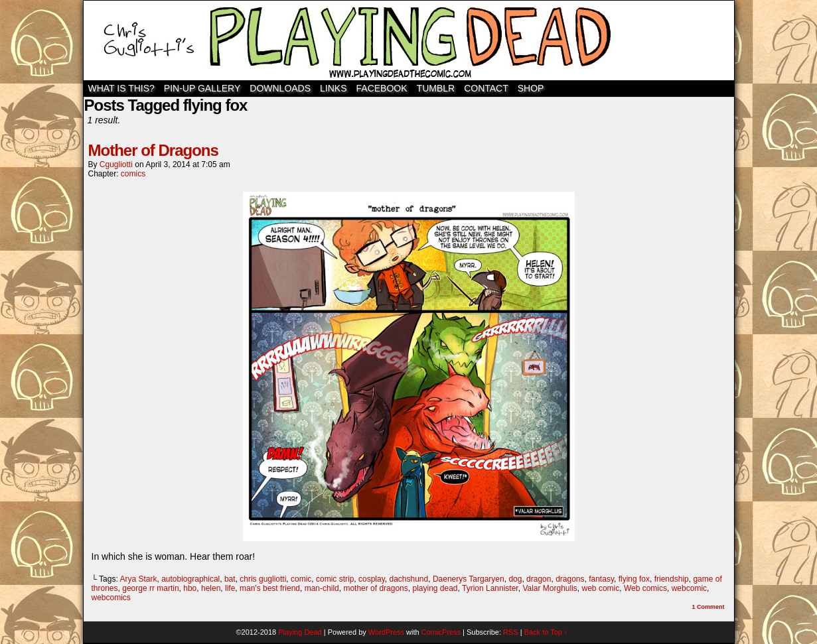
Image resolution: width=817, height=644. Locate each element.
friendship (672, 579)
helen (211, 588)
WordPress (386, 632)
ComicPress (441, 632)
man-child (322, 588)
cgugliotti (116, 164)
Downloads (280, 88)
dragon (539, 579)
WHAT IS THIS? (121, 88)
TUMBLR (436, 88)
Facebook (382, 88)
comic (301, 579)
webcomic (689, 588)
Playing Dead (409, 40)
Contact (486, 88)
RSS (511, 632)
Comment (708, 607)
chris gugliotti (263, 579)
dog (515, 579)
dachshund (408, 579)
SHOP (531, 88)
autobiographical (190, 579)
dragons (570, 579)
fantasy (601, 579)
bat (230, 579)
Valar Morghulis (550, 588)
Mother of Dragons (153, 150)
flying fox (634, 579)
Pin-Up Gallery (202, 88)
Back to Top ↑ (546, 632)
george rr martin (150, 588)
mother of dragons (375, 588)
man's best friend (270, 588)
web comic (601, 588)
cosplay (372, 579)
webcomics (111, 598)
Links (333, 88)
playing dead (435, 588)
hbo (190, 588)
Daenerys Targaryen (469, 579)
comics (133, 174)
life (230, 588)
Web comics (645, 588)
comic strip (335, 579)
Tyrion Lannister (490, 588)
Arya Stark (138, 579)
